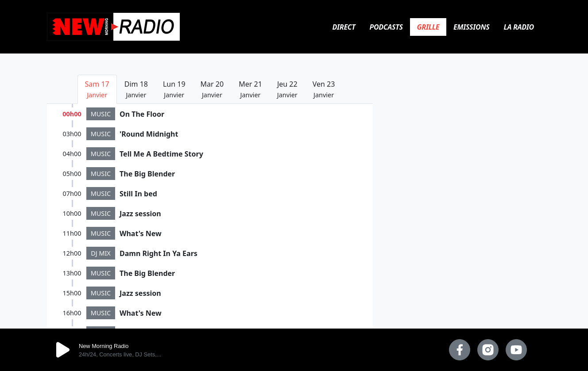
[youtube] (516, 350)
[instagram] (488, 350)
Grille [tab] (428, 27)
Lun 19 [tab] (174, 89)
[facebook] (460, 350)
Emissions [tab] (471, 27)
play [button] (63, 350)
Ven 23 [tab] (324, 89)
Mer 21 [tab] (250, 89)
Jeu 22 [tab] (287, 89)
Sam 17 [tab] (97, 89)
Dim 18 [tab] (136, 89)
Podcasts (386, 27)
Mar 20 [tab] (212, 89)
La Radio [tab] (519, 27)
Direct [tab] (344, 27)
